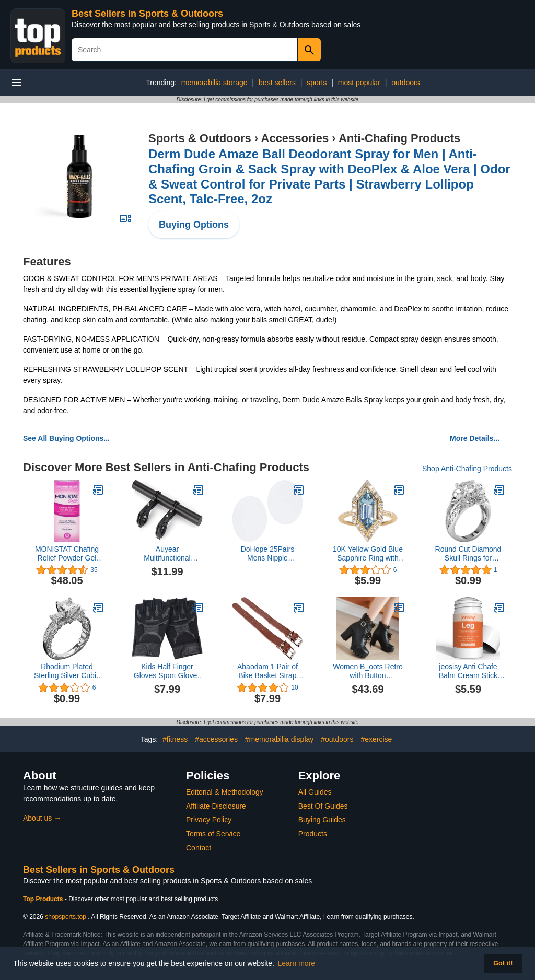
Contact (199, 848)
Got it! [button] (503, 963)
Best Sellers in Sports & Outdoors (147, 14)
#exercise (376, 739)
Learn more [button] (297, 963)
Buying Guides (322, 820)
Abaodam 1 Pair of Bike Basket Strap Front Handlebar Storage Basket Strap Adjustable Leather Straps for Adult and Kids (267, 671)
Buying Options (194, 225)
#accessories (216, 739)
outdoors (405, 83)
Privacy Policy (209, 820)
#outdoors (337, 739)
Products (313, 834)
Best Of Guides (323, 806)
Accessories (295, 138)
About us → (42, 818)
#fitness (175, 739)
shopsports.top (66, 917)
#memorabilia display (280, 739)
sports (317, 83)
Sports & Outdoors (200, 138)
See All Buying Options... (66, 438)
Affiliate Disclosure (216, 806)
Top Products (44, 899)
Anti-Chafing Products (399, 138)
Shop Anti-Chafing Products (467, 469)
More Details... (475, 438)
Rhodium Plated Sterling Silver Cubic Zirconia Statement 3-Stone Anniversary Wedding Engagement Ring (67, 671)
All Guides (315, 792)
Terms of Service (213, 834)
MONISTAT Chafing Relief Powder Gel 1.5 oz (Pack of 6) (67, 554)
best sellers (277, 83)
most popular (359, 83)
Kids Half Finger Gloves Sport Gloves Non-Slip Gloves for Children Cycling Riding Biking (167, 671)
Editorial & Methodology (225, 792)
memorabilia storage (214, 83)
